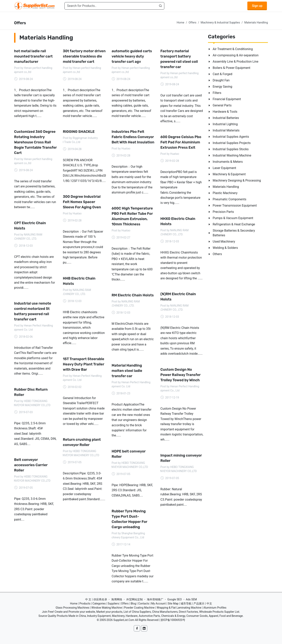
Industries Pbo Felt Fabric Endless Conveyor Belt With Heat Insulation (133, 137)
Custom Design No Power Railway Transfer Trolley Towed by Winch (180, 375)
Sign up (257, 6)
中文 (209, 604)
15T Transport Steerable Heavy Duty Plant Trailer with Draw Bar (84, 364)
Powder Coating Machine (139, 608)
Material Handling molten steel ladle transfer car (127, 371)
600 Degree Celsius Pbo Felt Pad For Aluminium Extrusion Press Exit (181, 142)
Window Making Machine (107, 608)
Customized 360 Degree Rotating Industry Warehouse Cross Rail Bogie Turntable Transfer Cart (35, 142)
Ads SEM (191, 599)
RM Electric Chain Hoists (133, 295)
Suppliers (113, 604)
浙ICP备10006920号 (173, 620)
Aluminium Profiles (215, 608)
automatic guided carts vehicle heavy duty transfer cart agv (132, 56)
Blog (133, 604)
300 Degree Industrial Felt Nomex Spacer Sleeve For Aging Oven (82, 202)
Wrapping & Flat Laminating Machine (179, 608)
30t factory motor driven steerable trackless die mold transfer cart (84, 56)
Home (180, 23)
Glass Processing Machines (72, 608)
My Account (158, 604)
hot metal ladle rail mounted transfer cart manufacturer (33, 56)
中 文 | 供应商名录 (96, 599)
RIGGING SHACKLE (79, 132)
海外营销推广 (155, 599)
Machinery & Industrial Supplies (220, 23)
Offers (193, 23)
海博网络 (117, 599)
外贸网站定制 (135, 599)
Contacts (144, 604)
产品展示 (199, 604)
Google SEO (174, 599)
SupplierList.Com (124, 620)
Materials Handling (256, 23)
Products (85, 604)
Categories (99, 604)
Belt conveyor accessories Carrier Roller (31, 465)
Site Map (173, 604)
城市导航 (186, 604)
